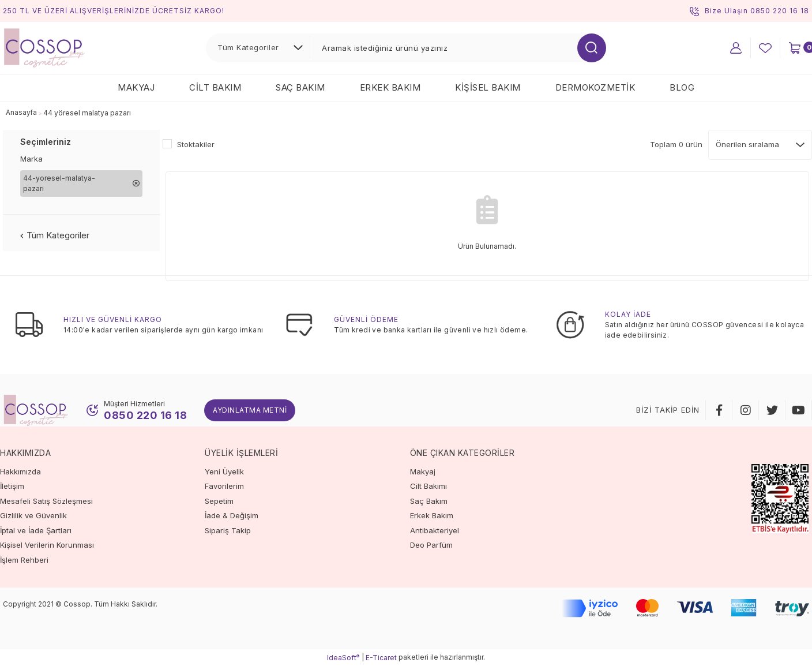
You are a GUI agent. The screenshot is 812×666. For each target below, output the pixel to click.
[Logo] (44, 47)
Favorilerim (224, 486)
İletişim (12, 486)
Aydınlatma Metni (250, 410)
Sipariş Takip (228, 530)
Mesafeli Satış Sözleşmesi (46, 501)
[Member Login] (736, 48)
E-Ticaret (381, 658)
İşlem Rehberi (24, 560)
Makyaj (423, 472)
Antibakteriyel (435, 530)
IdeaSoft (343, 657)
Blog (682, 87)
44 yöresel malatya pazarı (88, 113)
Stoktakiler (196, 144)
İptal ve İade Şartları (36, 530)
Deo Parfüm (431, 545)
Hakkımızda (20, 472)
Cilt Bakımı (428, 486)
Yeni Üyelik (224, 472)
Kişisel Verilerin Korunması (47, 545)
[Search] (458, 48)
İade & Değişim (232, 515)
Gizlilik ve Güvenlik (33, 515)
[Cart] (795, 48)
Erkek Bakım (432, 515)
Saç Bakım (429, 501)
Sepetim (219, 501)
